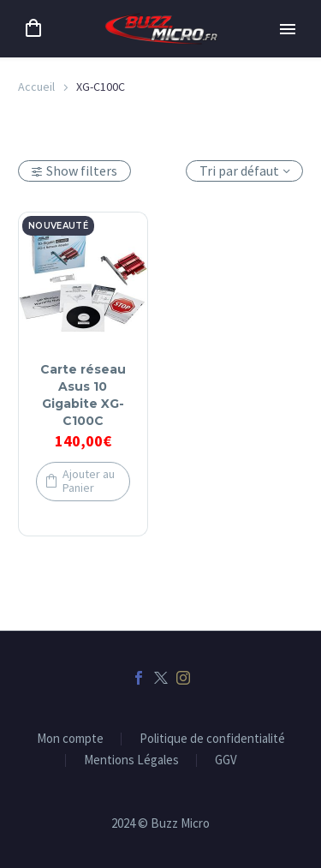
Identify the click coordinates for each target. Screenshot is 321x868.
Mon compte (70, 739)
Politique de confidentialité (212, 739)
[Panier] (33, 29)
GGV (226, 760)
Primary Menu (288, 29)
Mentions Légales (131, 760)
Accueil (36, 87)
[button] (83, 482)
